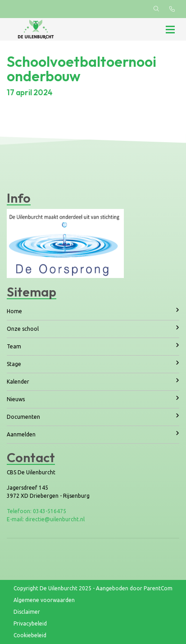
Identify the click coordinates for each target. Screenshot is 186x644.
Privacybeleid (30, 623)
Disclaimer (27, 612)
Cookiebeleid (30, 635)
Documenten (93, 416)
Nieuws (93, 399)
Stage (93, 364)
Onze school (93, 328)
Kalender (93, 381)
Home (93, 311)
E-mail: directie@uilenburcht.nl (46, 519)
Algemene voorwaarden (44, 600)
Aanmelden (93, 434)
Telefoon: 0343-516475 (36, 511)
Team (93, 346)
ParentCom (158, 588)
